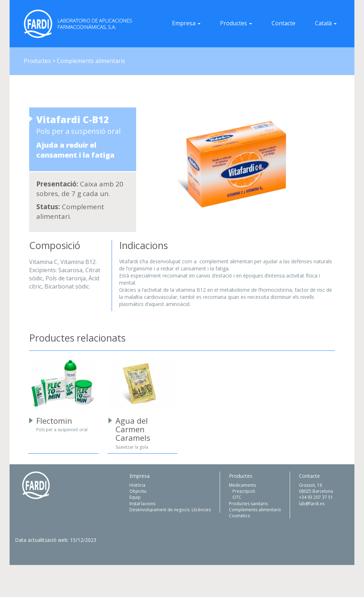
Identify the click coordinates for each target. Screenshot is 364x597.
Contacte (283, 23)
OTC (237, 497)
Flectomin (54, 421)
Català (326, 23)
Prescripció (244, 491)
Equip (135, 497)
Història (137, 485)
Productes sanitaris (248, 504)
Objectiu (138, 491)
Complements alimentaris (255, 510)
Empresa (186, 23)
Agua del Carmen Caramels (133, 429)
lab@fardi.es (312, 504)
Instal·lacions (142, 504)
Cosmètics (239, 516)
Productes (236, 23)
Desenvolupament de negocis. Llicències (170, 510)
